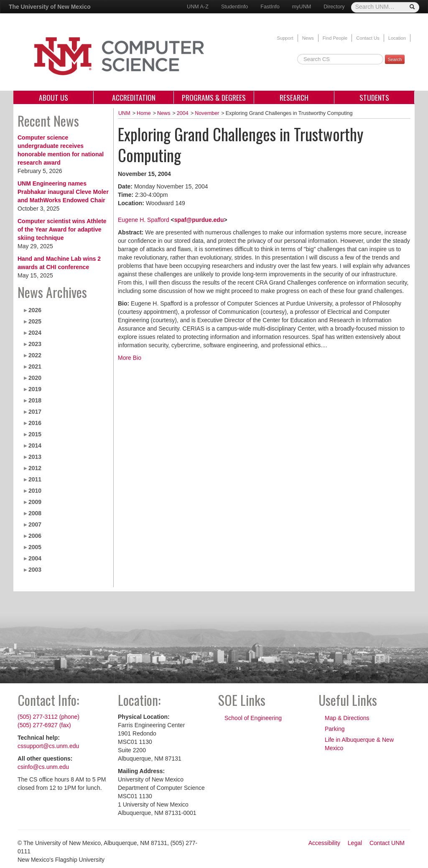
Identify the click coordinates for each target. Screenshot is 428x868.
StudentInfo (234, 7)
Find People (335, 38)
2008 (35, 513)
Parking (335, 729)
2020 (35, 378)
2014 (35, 445)
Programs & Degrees (214, 97)
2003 (35, 570)
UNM (124, 113)
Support (285, 38)
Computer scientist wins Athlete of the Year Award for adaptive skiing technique (62, 229)
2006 (35, 536)
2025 (35, 321)
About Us (53, 97)
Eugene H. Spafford (144, 220)
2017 (35, 412)
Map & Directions (347, 718)
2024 (35, 333)
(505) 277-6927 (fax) (44, 725)
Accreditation (134, 97)
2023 (35, 344)
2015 (35, 434)
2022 (35, 355)
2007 (35, 524)
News (308, 38)
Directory (334, 7)
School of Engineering (253, 718)
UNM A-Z (198, 7)
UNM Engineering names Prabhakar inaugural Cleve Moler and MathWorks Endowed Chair (63, 192)
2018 (35, 400)
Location (397, 38)
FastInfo (270, 7)
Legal (355, 843)
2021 (35, 367)
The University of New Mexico (50, 7)
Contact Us (368, 38)
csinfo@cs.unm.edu (43, 767)
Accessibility (324, 843)
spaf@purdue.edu (199, 220)
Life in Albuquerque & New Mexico (359, 744)
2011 (35, 479)
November (207, 113)
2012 (35, 468)
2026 (35, 310)
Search (395, 59)
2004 (35, 558)
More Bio (130, 358)
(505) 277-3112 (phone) (48, 717)
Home (144, 113)
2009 (35, 502)
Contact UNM (387, 843)
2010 (35, 491)
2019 (35, 389)
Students (374, 97)
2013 (35, 457)
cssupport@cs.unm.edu (48, 746)
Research (294, 97)
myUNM (302, 7)
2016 (35, 423)
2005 (35, 547)
